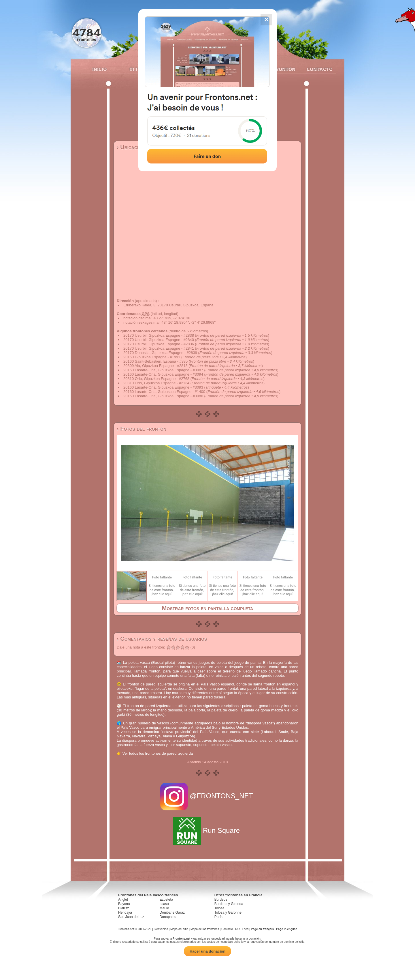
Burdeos (221, 900)
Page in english (287, 929)
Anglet (123, 900)
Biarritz (123, 908)
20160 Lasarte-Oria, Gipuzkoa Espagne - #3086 (163, 396)
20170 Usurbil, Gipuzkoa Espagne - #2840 (159, 340)
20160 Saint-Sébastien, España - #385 (155, 361)
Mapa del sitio (179, 929)
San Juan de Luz (131, 917)
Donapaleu (168, 917)
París (218, 917)
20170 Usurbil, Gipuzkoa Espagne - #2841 (159, 348)
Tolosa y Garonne (228, 912)
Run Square (207, 830)
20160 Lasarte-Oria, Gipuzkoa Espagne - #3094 (163, 374)
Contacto (317, 69)
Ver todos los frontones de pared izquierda (158, 753)
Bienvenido (161, 929)
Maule (164, 908)
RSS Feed (242, 929)
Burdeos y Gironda (229, 904)
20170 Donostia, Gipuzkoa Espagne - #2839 (160, 353)
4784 (87, 32)
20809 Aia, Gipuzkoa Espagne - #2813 (155, 366)
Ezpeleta (166, 900)
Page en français (262, 929)
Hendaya (125, 912)
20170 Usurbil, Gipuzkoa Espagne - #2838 (159, 335)
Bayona (124, 904)
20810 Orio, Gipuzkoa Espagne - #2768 (156, 379)
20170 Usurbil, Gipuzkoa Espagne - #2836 (159, 344)
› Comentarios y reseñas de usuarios (162, 639)
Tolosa (219, 908)
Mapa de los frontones (205, 929)
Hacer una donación (207, 951)
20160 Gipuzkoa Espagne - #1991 (152, 357)
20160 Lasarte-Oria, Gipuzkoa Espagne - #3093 (163, 387)
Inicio (99, 69)
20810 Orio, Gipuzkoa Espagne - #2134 (156, 383)
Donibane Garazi (173, 912)
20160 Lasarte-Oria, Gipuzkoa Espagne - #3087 (163, 370)
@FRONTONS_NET (208, 796)
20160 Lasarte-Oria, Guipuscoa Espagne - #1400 (164, 392)
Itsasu (164, 904)
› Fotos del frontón (142, 429)
